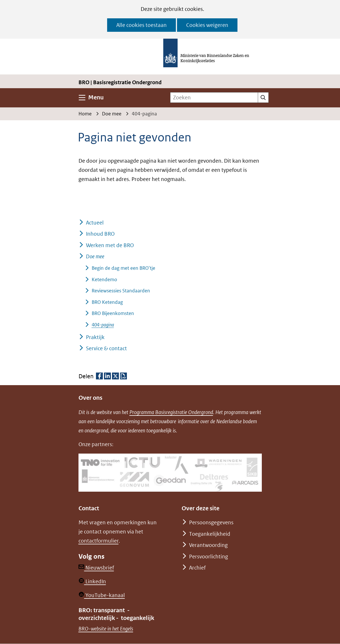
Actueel (95, 223)
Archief (197, 568)
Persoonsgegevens (211, 522)
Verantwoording (208, 545)
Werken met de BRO (110, 245)
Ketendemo (104, 279)
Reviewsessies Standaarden (121, 291)
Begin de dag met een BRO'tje (123, 268)
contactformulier (99, 541)
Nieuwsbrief (96, 568)
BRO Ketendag (107, 302)
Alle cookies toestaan (141, 25)
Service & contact (106, 348)
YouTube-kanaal (102, 595)
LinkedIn (92, 581)
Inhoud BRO (100, 234)
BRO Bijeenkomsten (113, 313)
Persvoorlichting (209, 557)
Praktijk (95, 337)
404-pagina (103, 325)
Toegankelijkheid (210, 534)
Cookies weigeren (207, 25)
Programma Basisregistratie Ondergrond (171, 412)
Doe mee (95, 256)
